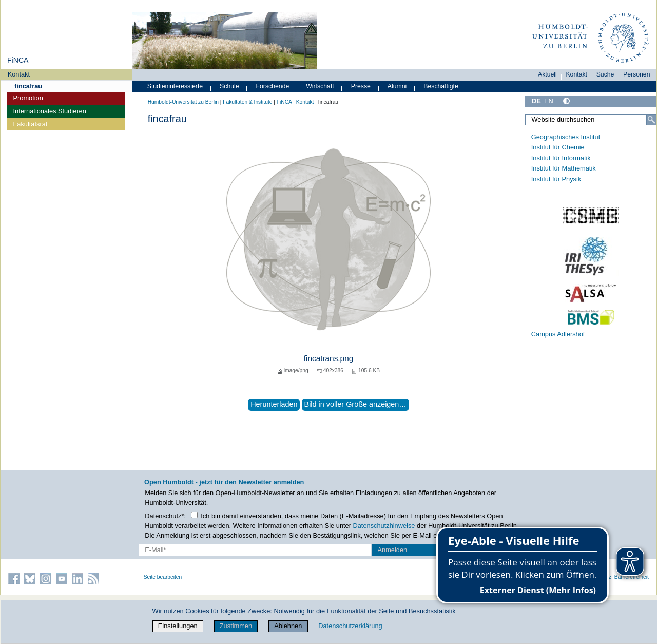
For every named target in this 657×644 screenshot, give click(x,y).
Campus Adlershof (558, 334)
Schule (229, 86)
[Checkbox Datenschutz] (194, 515)
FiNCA (18, 60)
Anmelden (393, 550)
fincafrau (28, 86)
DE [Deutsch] (536, 101)
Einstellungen (178, 626)
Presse (361, 86)
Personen (637, 74)
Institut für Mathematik (564, 168)
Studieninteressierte (175, 86)
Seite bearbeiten (163, 577)
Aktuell (547, 74)
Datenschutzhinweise (384, 526)
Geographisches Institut (566, 137)
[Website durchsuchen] (591, 120)
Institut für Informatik (561, 158)
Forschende (273, 86)
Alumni (397, 86)
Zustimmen (236, 626)
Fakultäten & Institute (247, 102)
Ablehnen (288, 626)
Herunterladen (274, 404)
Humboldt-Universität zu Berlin (183, 102)
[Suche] (651, 120)
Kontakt (19, 74)
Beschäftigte (441, 86)
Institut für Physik (556, 179)
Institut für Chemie (558, 147)
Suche (605, 74)
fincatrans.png (328, 358)
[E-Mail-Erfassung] (255, 550)
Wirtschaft (320, 86)
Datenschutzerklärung (350, 626)
